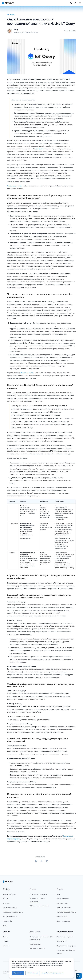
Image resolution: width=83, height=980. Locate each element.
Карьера (5, 941)
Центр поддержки (63, 899)
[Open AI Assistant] (79, 976)
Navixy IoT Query (27, 373)
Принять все (18, 973)
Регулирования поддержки (66, 946)
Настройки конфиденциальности (52, 973)
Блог (58, 894)
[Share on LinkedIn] (47, 861)
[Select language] (71, 3)
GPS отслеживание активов (39, 906)
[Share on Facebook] (36, 861)
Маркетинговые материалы (66, 912)
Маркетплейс (7, 921)
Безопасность (62, 941)
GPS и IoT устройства (10, 908)
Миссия (5, 937)
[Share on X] (41, 861)
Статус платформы (63, 921)
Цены (5, 926)
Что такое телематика (37, 949)
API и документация (64, 908)
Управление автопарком (38, 894)
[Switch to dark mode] (76, 3)
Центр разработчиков (10, 917)
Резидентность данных (65, 937)
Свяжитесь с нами (14, 186)
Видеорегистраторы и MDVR (13, 912)
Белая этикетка (35, 944)
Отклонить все (33, 973)
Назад (11, 14)
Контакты (6, 946)
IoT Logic (6, 899)
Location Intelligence (9, 894)
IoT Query (40, 149)
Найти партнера (62, 903)
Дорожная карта (62, 917)
